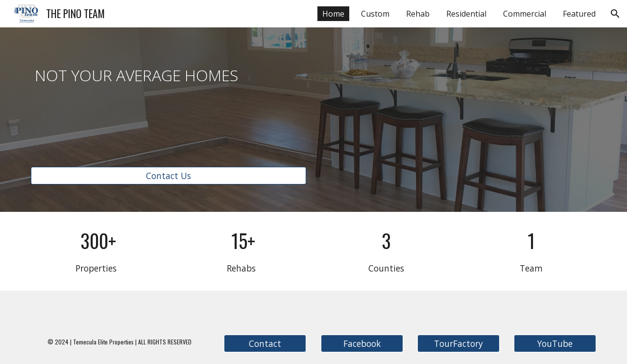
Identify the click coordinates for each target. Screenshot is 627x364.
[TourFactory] (458, 344)
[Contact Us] (169, 175)
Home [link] (333, 14)
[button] (615, 14)
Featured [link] (579, 14)
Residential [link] (466, 14)
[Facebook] (362, 344)
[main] (169, 73)
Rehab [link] (418, 14)
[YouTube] (555, 344)
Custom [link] (375, 14)
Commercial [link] (525, 14)
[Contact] (265, 344)
